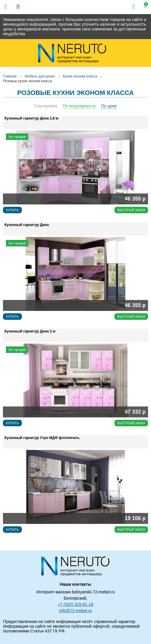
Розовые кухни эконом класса (27, 81)
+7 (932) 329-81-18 (75, 604)
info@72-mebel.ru (75, 611)
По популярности (79, 106)
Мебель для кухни (40, 76)
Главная (10, 76)
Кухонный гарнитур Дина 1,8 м (31, 118)
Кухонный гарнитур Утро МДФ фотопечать (42, 438)
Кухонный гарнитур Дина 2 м (30, 331)
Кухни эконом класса (80, 76)
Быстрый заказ (131, 210)
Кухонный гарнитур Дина (27, 225)
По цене (109, 106)
